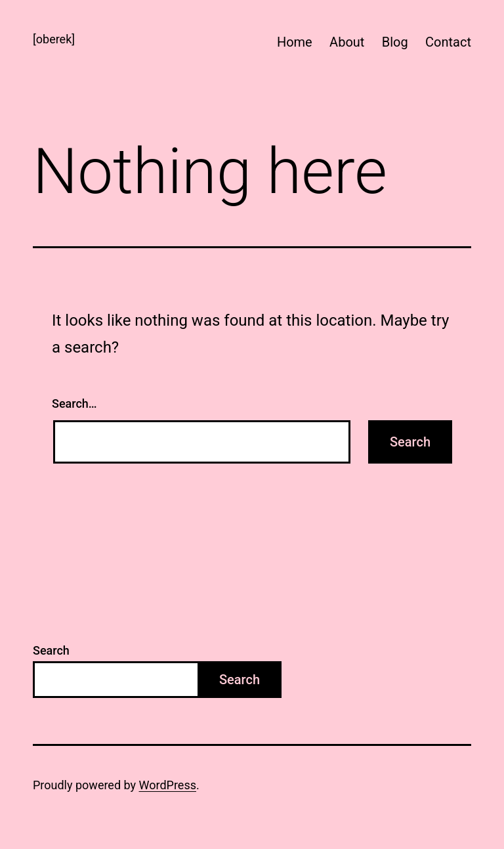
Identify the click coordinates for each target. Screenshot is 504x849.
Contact (448, 42)
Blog (395, 42)
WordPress (168, 785)
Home (295, 42)
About (347, 42)
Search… (74, 403)
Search (51, 650)
